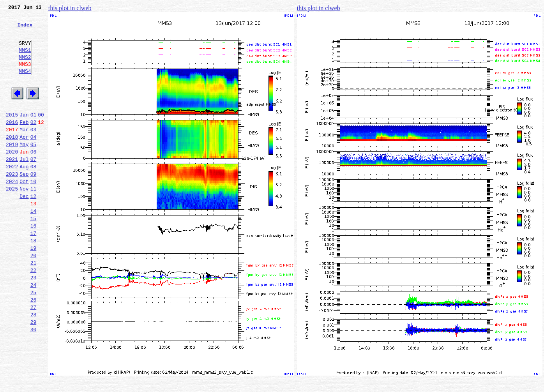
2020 (12, 176)
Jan (24, 133)
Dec (24, 228)
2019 (12, 168)
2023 (12, 202)
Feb (24, 142)
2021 (12, 185)
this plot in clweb (70, 8)
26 (34, 348)
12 (34, 228)
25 (34, 339)
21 (34, 305)
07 (34, 185)
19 (34, 288)
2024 (12, 210)
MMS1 (25, 59)
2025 (12, 219)
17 (34, 270)
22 (34, 313)
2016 (12, 142)
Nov (24, 219)
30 (34, 382)
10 (34, 210)
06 (34, 176)
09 (34, 202)
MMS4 (25, 84)
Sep (24, 202)
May (24, 168)
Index (25, 29)
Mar (24, 150)
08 (34, 193)
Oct (24, 210)
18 (34, 279)
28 (34, 365)
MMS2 (25, 67)
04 (34, 159)
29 (34, 373)
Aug (24, 193)
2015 (12, 133)
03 (34, 150)
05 (34, 168)
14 (34, 245)
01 (34, 133)
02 (34, 142)
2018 (12, 159)
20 (34, 296)
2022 (12, 193)
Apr (24, 159)
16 (34, 262)
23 (34, 322)
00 (41, 133)
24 (34, 330)
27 (34, 356)
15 (34, 253)
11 (34, 219)
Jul (24, 185)
